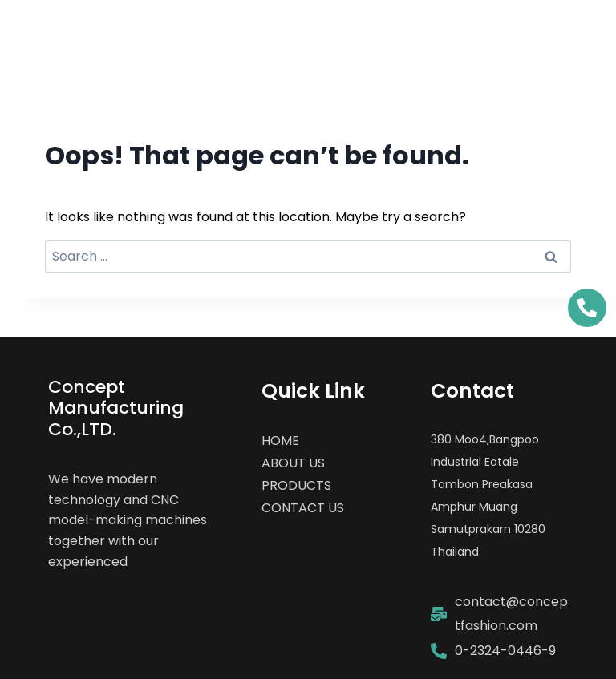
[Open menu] (570, 36)
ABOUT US (293, 463)
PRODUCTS (296, 485)
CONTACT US (303, 508)
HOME (280, 441)
